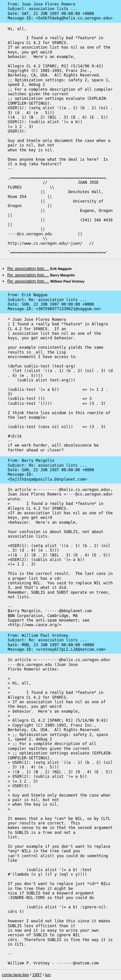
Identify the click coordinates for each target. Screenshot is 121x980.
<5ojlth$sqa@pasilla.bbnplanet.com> (47, 479)
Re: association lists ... (28, 268)
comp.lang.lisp (15, 975)
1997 (37, 975)
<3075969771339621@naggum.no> (68, 309)
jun (48, 975)
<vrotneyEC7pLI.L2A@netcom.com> (71, 649)
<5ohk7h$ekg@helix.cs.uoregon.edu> (74, 18)
